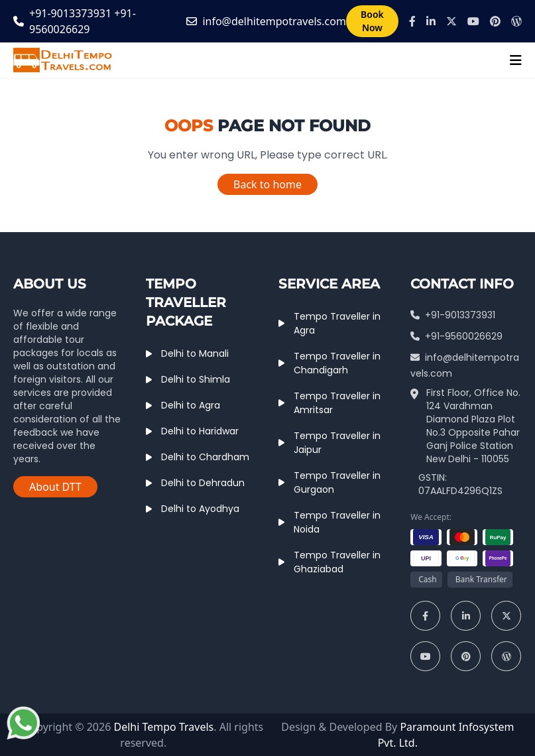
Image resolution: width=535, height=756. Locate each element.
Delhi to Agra (191, 405)
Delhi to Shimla (196, 379)
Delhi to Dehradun (203, 483)
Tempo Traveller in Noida (337, 522)
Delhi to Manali (195, 353)
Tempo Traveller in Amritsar (337, 403)
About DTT (55, 487)
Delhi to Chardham (205, 457)
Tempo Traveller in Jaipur (337, 443)
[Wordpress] (516, 21)
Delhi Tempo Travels (163, 727)
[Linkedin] (431, 21)
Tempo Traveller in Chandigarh (337, 363)
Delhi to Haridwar (200, 431)
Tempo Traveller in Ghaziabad (337, 562)
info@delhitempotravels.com (274, 21)
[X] (451, 21)
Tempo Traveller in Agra (337, 323)
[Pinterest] (495, 21)
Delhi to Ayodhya (200, 509)
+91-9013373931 (70, 13)
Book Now (372, 21)
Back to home (267, 184)
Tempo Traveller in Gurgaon (337, 482)
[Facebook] (412, 21)
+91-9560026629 (456, 336)
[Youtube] (473, 21)
